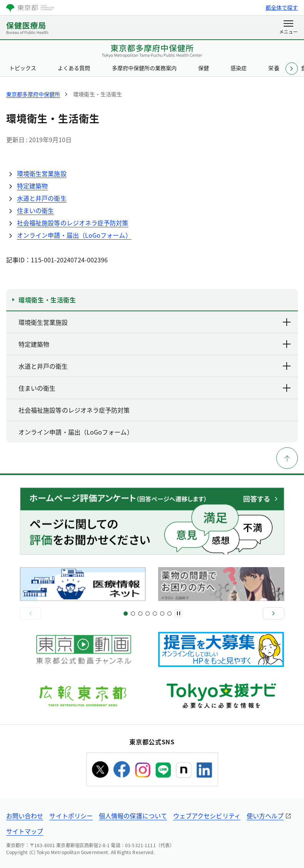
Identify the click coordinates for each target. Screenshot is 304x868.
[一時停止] (179, 613)
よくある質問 (74, 68)
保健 (204, 68)
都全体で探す (282, 7)
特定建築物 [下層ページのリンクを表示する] (155, 344)
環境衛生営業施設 (42, 173)
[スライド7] (148, 614)
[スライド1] (126, 614)
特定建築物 (32, 186)
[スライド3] (133, 614)
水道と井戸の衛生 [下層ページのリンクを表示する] (155, 366)
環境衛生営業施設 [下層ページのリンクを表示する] (155, 322)
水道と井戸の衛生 (42, 198)
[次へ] (274, 613)
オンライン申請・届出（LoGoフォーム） (74, 235)
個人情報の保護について (133, 816)
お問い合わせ (25, 816)
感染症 (239, 68)
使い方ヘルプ (265, 816)
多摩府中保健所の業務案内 (144, 68)
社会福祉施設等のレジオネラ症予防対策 (73, 223)
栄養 (274, 68)
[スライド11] (162, 614)
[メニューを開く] (288, 28)
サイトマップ (25, 831)
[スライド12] (170, 614)
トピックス (23, 68)
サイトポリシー (71, 816)
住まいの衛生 (35, 210)
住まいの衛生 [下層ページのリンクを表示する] (155, 388)
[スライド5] (140, 614)
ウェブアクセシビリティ (207, 816)
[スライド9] (155, 614)
